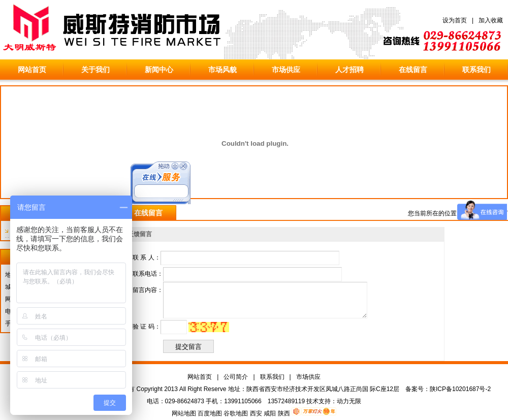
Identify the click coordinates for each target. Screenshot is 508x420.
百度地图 (210, 413)
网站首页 (32, 70)
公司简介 (236, 377)
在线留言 (413, 70)
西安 (256, 413)
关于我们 (96, 70)
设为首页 (455, 20)
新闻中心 (159, 70)
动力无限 (349, 401)
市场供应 (286, 70)
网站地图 (184, 413)
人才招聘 (350, 70)
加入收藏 (491, 20)
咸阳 (270, 413)
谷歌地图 (236, 413)
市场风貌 (223, 70)
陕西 (284, 413)
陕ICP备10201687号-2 (460, 389)
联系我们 (477, 70)
